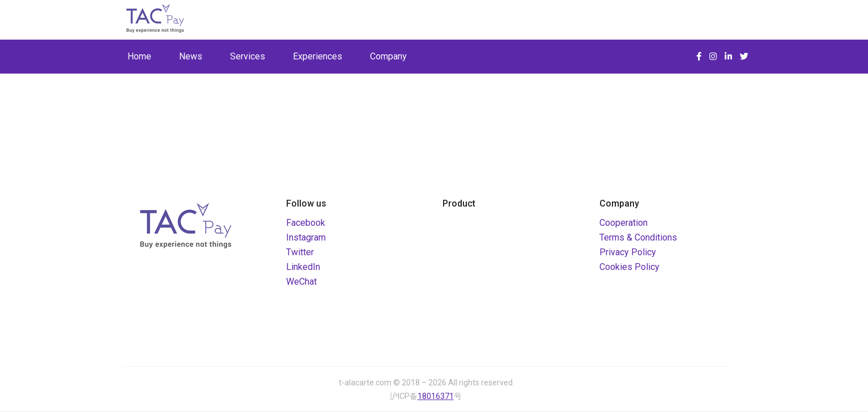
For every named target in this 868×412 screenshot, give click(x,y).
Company (388, 56)
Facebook (306, 223)
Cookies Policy (629, 267)
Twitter (300, 252)
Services (248, 56)
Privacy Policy (628, 252)
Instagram (306, 237)
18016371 (436, 396)
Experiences (318, 56)
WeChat (301, 282)
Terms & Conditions (638, 237)
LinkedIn (303, 267)
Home (139, 56)
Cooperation (624, 223)
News (191, 56)
